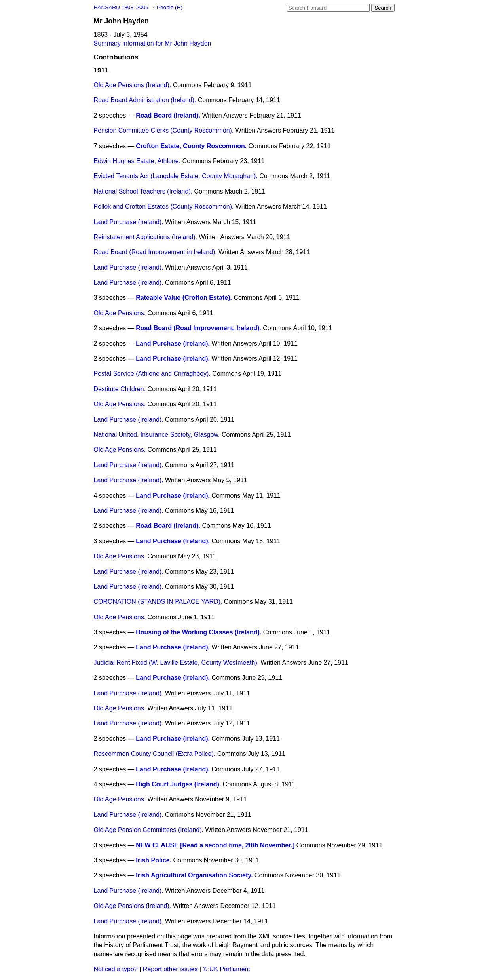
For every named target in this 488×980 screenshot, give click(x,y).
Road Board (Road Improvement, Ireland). (198, 328)
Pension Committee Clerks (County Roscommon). (164, 130)
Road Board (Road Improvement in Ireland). (155, 252)
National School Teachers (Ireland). (143, 191)
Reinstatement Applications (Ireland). (145, 237)
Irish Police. (154, 860)
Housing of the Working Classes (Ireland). (198, 632)
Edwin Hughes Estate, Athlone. (137, 161)
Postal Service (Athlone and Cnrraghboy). (152, 374)
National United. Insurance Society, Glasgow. (157, 435)
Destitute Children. (120, 389)
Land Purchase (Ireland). (129, 222)
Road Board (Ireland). (168, 115)
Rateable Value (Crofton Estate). (184, 298)
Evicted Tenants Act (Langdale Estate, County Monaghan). (176, 176)
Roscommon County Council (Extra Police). (155, 754)
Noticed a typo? (116, 969)
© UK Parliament (227, 969)
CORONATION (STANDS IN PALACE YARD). (158, 602)
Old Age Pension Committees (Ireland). (149, 830)
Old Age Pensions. (120, 313)
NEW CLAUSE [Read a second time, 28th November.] (215, 845)
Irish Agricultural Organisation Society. (194, 875)
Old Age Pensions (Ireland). (133, 85)
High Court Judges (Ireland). (178, 784)
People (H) (170, 7)
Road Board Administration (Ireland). (145, 100)
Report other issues (170, 969)
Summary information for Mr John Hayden (153, 43)
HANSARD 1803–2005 (121, 7)
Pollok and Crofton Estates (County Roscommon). (164, 206)
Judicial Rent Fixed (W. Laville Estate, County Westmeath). (177, 663)
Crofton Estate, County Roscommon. (191, 146)
